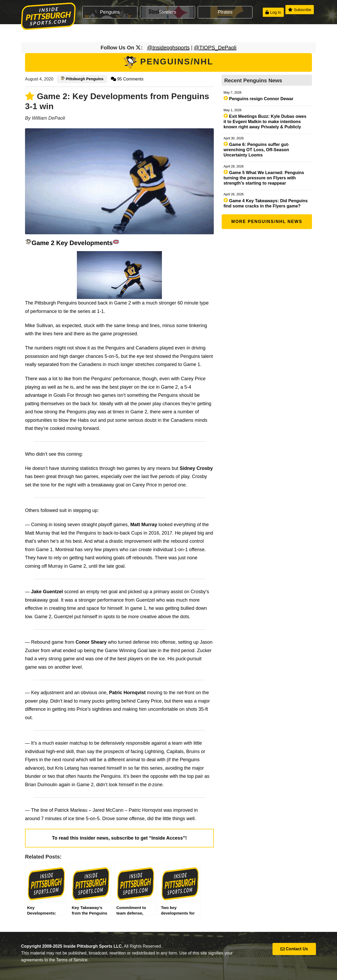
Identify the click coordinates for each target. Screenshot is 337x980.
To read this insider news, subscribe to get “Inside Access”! (119, 838)
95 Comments (127, 79)
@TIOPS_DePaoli (215, 48)
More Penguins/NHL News (267, 222)
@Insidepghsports (168, 48)
